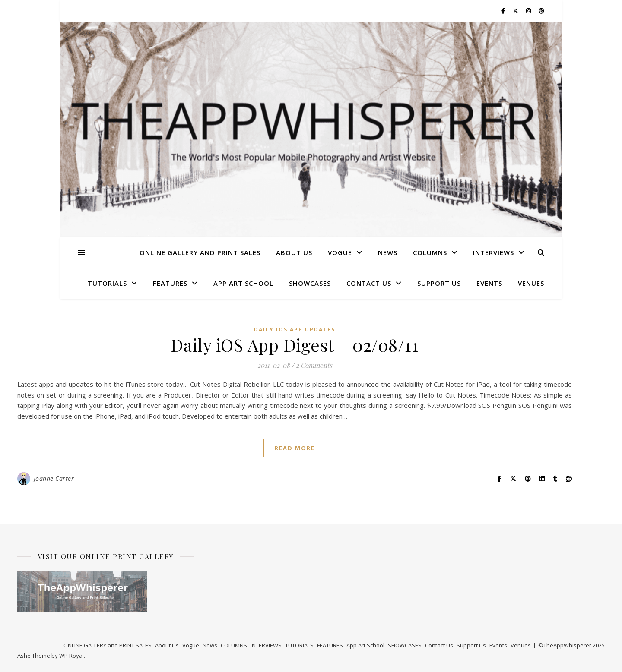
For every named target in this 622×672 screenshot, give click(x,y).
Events (489, 283)
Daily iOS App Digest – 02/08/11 (295, 345)
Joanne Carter (54, 478)
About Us (294, 252)
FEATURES (170, 283)
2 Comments (314, 365)
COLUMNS (430, 252)
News (388, 252)
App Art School (243, 283)
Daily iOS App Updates (295, 330)
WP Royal (71, 656)
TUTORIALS (107, 283)
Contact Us (369, 283)
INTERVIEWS (493, 252)
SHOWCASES (310, 283)
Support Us (439, 283)
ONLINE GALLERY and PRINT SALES (200, 252)
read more (295, 448)
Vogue (340, 252)
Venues (531, 283)
